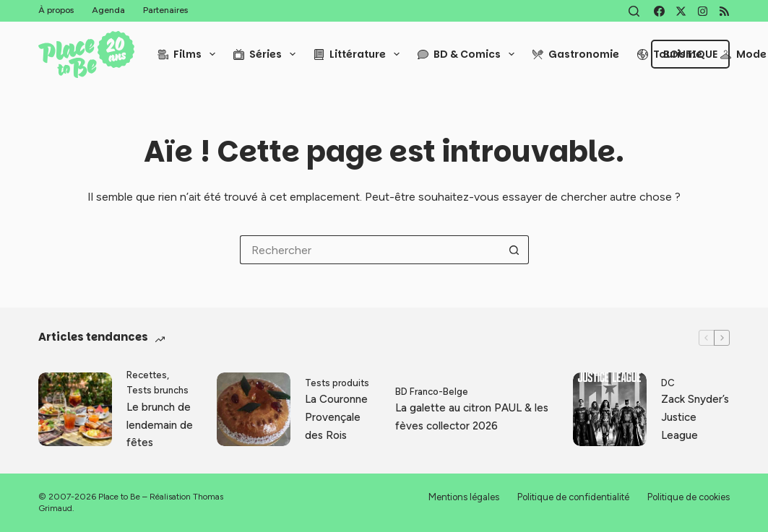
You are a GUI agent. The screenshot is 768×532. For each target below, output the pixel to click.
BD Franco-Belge (432, 392)
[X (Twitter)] (681, 11)
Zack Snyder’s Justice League (695, 417)
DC (668, 383)
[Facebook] (659, 11)
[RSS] (724, 11)
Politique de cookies (689, 497)
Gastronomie (576, 54)
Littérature (359, 54)
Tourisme (670, 54)
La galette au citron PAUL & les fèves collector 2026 (472, 417)
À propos (56, 10)
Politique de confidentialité (573, 497)
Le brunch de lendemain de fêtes (160, 425)
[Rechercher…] (370, 250)
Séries (267, 54)
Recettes (147, 375)
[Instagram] (703, 11)
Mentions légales (464, 497)
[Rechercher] (634, 11)
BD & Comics (469, 54)
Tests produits (337, 383)
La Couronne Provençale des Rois (336, 417)
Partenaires (165, 10)
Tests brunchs (158, 390)
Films (189, 54)
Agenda (108, 10)
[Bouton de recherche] (514, 250)
